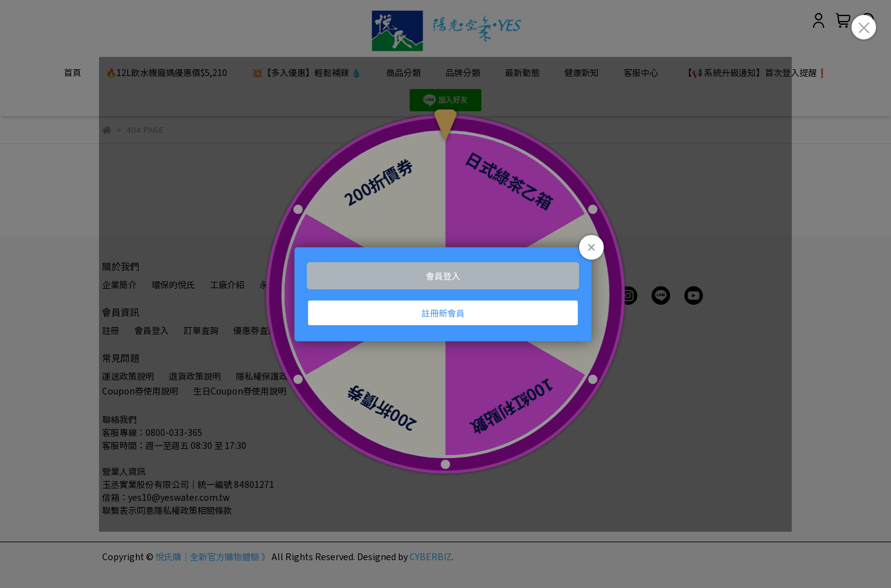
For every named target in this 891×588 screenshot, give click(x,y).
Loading (445, 294)
